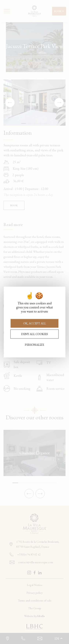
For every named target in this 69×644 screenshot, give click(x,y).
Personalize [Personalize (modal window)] (34, 345)
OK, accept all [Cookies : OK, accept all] (35, 323)
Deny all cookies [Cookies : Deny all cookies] (34, 334)
